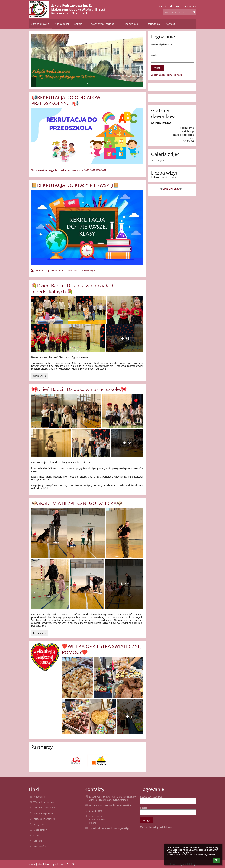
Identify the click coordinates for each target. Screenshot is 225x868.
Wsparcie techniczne (44, 802)
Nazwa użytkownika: (162, 44)
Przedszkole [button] (132, 24)
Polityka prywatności (44, 819)
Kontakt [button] (170, 24)
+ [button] (160, 6)
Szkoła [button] (80, 24)
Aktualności (39, 846)
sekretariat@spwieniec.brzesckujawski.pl (110, 805)
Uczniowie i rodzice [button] (105, 24)
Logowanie (190, 7)
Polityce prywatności (206, 855)
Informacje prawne (43, 813)
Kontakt (38, 841)
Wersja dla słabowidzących (44, 864)
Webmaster (39, 797)
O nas (36, 835)
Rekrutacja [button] (153, 24)
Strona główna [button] (40, 24)
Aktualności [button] (62, 24)
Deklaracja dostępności (45, 808)
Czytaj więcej (40, 376)
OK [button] (216, 860)
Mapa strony (40, 830)
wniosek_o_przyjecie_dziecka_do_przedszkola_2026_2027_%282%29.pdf (71, 170)
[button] (178, 7)
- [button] (166, 6)
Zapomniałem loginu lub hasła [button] (167, 75)
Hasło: (154, 55)
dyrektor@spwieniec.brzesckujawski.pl (109, 828)
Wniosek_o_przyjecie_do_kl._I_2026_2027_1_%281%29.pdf (63, 271)
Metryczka (39, 824)
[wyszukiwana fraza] (180, 12)
